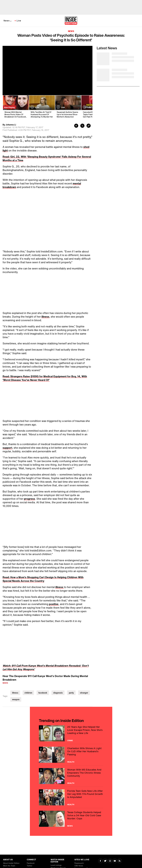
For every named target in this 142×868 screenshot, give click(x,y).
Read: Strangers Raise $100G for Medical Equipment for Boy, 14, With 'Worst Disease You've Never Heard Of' (45, 378)
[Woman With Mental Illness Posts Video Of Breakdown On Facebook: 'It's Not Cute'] (16, 107)
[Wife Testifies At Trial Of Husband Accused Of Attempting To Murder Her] (42, 107)
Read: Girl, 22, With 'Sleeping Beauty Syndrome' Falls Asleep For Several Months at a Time (47, 158)
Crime (70, 741)
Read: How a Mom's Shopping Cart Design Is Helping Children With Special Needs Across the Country (43, 579)
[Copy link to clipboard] (89, 126)
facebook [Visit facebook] (43, 693)
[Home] (71, 21)
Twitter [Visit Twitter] (30, 866)
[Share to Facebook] (76, 126)
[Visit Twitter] (105, 861)
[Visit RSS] (120, 861)
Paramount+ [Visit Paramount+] (79, 863)
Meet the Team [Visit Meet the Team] (9, 866)
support (7, 448)
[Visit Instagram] (110, 861)
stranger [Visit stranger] (84, 693)
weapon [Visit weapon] (16, 699)
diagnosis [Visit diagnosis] (58, 693)
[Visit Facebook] (100, 861)
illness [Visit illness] (15, 693)
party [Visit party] (71, 693)
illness (45, 317)
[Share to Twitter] (82, 126)
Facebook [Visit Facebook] (31, 863)
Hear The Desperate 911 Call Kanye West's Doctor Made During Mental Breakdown (45, 678)
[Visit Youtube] (115, 861)
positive (54, 604)
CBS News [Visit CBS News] (79, 866)
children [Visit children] (28, 693)
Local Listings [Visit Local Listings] (56, 865)
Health (71, 762)
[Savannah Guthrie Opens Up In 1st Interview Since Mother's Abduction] (68, 107)
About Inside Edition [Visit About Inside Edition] (11, 863)
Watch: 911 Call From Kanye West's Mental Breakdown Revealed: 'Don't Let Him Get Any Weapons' (46, 667)
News (7, 21)
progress (29, 499)
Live (19, 21)
